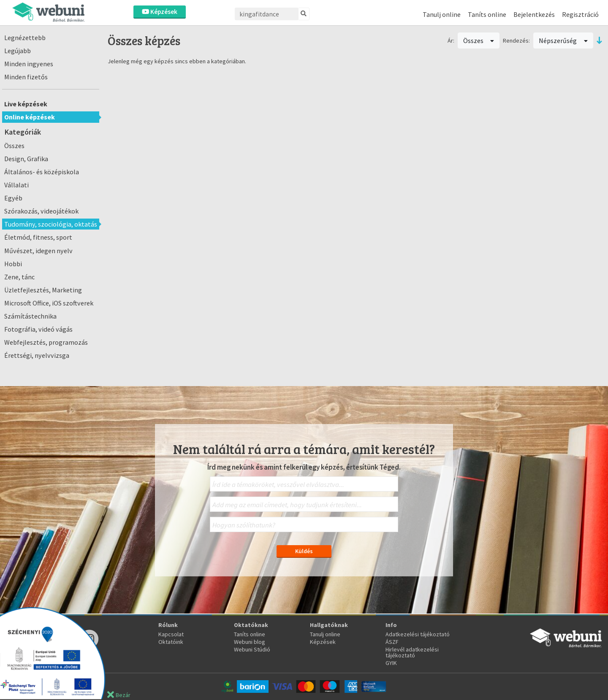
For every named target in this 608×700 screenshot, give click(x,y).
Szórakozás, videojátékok (41, 211)
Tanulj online (442, 14)
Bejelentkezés (534, 14)
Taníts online (487, 14)
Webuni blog (250, 642)
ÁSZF (392, 642)
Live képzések (26, 104)
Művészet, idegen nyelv (38, 251)
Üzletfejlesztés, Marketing (43, 290)
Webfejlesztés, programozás (46, 342)
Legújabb (18, 51)
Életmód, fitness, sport (38, 237)
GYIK (391, 663)
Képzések (160, 12)
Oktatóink (171, 642)
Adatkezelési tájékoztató (418, 634)
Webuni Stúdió (252, 649)
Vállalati (16, 185)
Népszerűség (563, 41)
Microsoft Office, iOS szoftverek (49, 303)
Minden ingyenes (29, 64)
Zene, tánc (19, 277)
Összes (14, 146)
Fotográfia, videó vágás (38, 329)
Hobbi (13, 264)
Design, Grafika (26, 159)
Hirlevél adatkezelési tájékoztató (412, 652)
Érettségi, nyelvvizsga (37, 355)
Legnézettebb (25, 38)
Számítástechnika (30, 316)
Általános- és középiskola (42, 172)
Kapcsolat (171, 634)
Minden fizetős (26, 77)
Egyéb (13, 198)
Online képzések (30, 117)
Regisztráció (580, 14)
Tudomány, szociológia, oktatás (51, 224)
